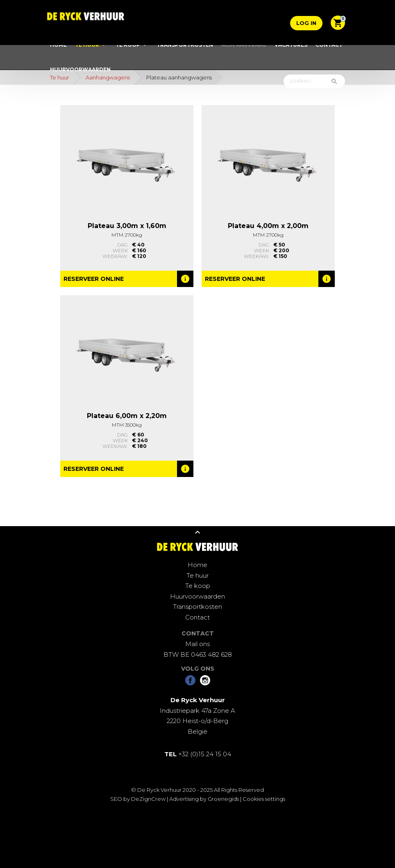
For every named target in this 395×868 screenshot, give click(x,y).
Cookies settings (264, 799)
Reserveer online (94, 279)
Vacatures (291, 45)
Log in (306, 23)
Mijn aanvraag (244, 45)
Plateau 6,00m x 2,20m (127, 416)
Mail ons (197, 644)
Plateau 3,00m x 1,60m (127, 226)
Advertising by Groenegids (204, 799)
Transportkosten (185, 45)
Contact (329, 45)
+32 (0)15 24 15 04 (198, 754)
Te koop (128, 45)
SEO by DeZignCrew (138, 799)
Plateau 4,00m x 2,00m (268, 226)
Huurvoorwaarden (80, 69)
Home (58, 45)
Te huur (87, 45)
